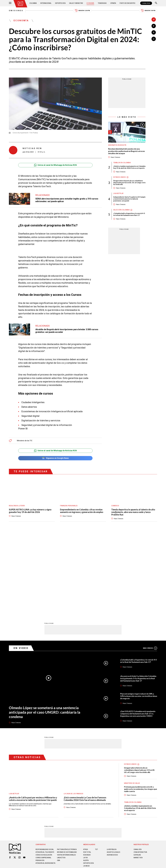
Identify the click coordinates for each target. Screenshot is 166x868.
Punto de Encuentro (127, 3)
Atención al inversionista (41, 782)
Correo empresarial (44, 775)
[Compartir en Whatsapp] (154, 39)
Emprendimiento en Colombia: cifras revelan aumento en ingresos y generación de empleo (82, 511)
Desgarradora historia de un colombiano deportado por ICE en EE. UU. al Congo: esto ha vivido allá (129, 183)
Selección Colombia (121, 210)
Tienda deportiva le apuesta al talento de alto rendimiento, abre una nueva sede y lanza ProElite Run (133, 512)
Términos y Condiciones (117, 791)
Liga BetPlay (118, 194)
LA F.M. (86, 774)
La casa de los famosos (73, 710)
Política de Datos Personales (78, 791)
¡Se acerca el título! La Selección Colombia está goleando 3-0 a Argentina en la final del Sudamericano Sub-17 (138, 594)
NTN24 (86, 765)
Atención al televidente (45, 768)
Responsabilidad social (45, 765)
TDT (96, 765)
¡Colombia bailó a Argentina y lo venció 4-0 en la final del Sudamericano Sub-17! (129, 214)
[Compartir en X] (154, 32)
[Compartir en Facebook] (154, 26)
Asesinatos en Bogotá (117, 145)
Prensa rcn (40, 778)
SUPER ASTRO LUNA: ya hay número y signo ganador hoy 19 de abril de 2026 (30, 511)
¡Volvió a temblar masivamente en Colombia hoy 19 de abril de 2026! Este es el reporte (129, 167)
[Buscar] (156, 3)
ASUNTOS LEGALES (113, 768)
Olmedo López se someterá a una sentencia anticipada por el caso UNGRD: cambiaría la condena (45, 628)
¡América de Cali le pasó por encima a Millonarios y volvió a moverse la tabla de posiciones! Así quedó (33, 715)
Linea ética (61, 775)
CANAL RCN (146, 3)
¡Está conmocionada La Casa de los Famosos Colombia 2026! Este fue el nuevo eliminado (85, 715)
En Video (21, 564)
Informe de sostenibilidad (63, 769)
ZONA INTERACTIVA (140, 768)
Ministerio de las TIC (25, 441)
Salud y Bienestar (76, 3)
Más (150, 564)
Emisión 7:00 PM (148, 11)
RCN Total (87, 768)
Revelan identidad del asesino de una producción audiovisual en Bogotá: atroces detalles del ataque (127, 151)
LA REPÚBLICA (112, 765)
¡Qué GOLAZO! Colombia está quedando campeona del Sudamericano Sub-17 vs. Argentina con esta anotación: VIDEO (138, 630)
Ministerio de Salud (132, 699)
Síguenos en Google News (55, 458)
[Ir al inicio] (20, 4)
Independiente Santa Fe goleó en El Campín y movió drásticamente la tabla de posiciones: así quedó (129, 199)
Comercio (115, 506)
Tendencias (102, 3)
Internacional (46, 3)
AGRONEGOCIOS (112, 771)
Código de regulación (44, 773)
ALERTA (86, 776)
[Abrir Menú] (10, 3)
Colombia (33, 3)
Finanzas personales (69, 506)
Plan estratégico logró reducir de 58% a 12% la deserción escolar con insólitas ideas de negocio (137, 612)
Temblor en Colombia (122, 163)
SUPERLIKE (137, 771)
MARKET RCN (138, 774)
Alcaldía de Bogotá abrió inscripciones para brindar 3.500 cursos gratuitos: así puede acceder (67, 331)
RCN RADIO (87, 771)
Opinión (113, 3)
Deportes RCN (60, 3)
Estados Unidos (120, 177)
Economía (91, 3)
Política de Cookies (98, 791)
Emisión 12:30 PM (82, 11)
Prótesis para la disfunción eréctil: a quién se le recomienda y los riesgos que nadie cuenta (141, 705)
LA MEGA (86, 782)
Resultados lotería (17, 506)
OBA (59, 778)
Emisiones (16, 11)
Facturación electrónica (67, 765)
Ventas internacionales (66, 773)
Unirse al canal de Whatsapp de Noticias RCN (55, 165)
